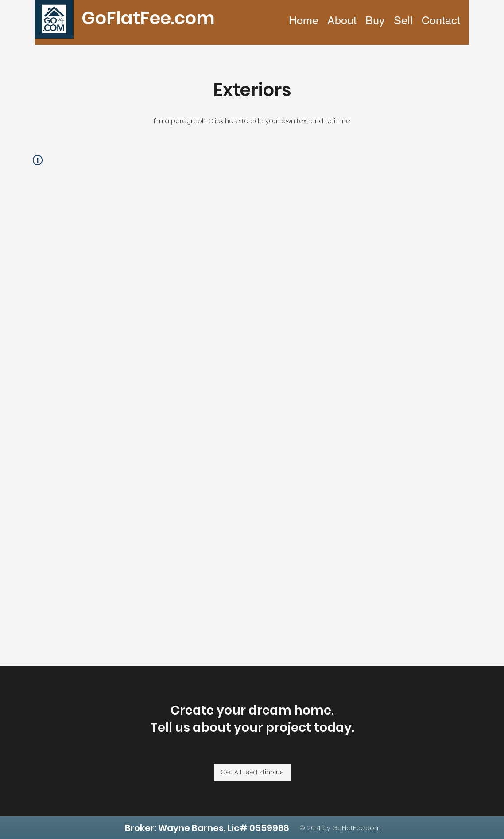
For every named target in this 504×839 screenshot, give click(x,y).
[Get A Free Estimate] (252, 773)
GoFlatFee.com (148, 18)
